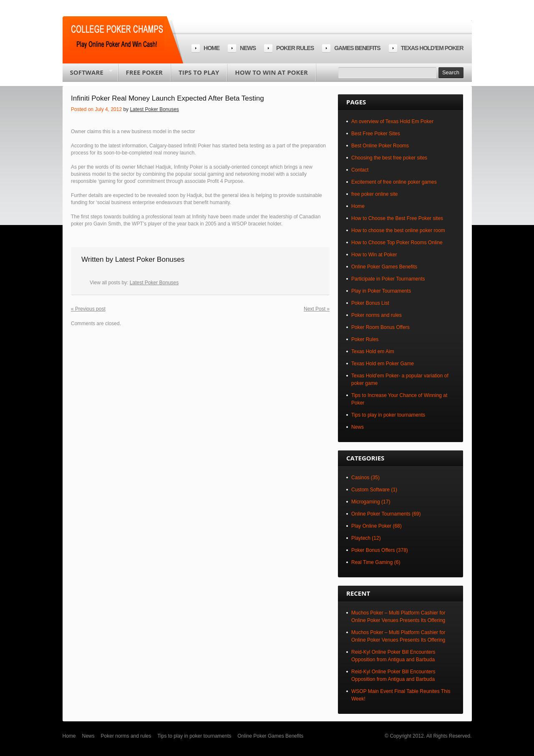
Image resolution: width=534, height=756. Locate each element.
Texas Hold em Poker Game (383, 364)
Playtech (361, 538)
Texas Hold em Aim (373, 351)
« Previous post (88, 309)
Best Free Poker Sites (376, 134)
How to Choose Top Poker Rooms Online (397, 243)
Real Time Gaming (372, 562)
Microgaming (366, 502)
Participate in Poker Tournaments (388, 279)
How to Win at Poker (271, 72)
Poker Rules (365, 339)
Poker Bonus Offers (373, 550)
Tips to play (199, 72)
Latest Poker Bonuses (154, 109)
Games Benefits (357, 48)
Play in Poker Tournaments (381, 291)
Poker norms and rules (377, 315)
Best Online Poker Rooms (380, 146)
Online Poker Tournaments (381, 514)
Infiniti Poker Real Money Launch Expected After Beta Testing (168, 98)
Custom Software (370, 490)
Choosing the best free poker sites (389, 158)
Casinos (360, 478)
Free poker (144, 72)
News (248, 48)
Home (212, 48)
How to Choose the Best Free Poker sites (397, 218)
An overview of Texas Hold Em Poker (392, 121)
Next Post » (317, 309)
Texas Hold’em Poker (432, 48)
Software (88, 75)
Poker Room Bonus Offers (380, 327)
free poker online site (374, 194)
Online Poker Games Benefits (384, 267)
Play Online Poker (371, 526)
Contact (360, 170)
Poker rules (295, 48)
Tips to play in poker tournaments (388, 415)
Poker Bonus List (370, 303)
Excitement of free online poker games (394, 182)
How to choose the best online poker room (398, 230)
